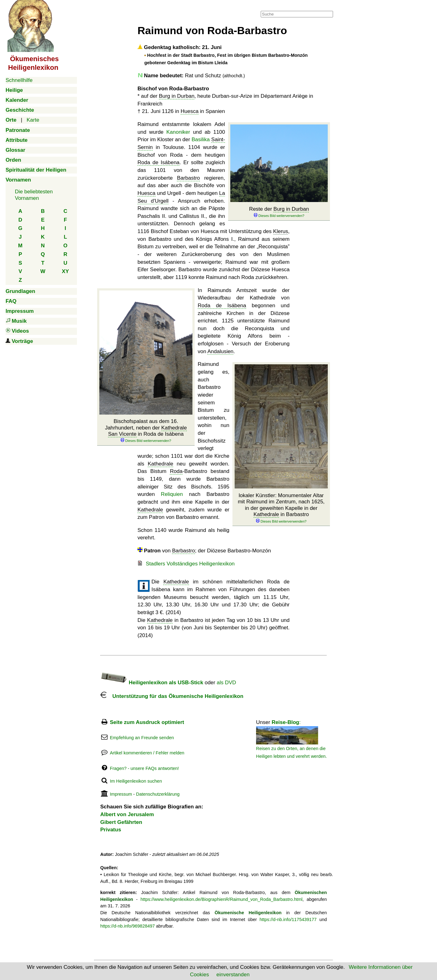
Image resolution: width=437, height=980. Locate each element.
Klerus (281, 231)
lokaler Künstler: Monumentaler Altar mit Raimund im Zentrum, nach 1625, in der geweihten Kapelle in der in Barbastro (281, 508)
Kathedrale (266, 514)
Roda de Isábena (158, 162)
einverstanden (233, 975)
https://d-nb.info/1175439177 (288, 919)
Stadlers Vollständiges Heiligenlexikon (190, 564)
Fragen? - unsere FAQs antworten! (144, 768)
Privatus (111, 830)
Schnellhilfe (19, 80)
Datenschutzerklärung (158, 794)
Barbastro (188, 178)
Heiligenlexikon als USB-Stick (152, 683)
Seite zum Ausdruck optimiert (147, 722)
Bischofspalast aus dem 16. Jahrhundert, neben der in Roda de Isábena (146, 431)
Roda (176, 471)
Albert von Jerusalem (127, 814)
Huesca (190, 111)
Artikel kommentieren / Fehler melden (147, 753)
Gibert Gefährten (121, 822)
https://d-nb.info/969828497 (128, 926)
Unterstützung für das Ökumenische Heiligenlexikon (172, 696)
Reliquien (172, 494)
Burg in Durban (177, 96)
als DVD (226, 683)
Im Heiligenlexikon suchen (136, 781)
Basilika (201, 139)
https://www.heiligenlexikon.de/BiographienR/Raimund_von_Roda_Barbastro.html (222, 899)
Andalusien (220, 351)
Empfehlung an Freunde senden (142, 738)
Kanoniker (178, 132)
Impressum (121, 794)
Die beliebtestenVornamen (34, 195)
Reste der (279, 212)
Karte (33, 120)
